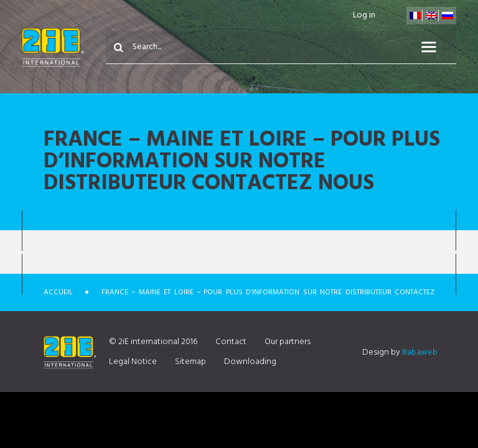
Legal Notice (133, 362)
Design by (400, 352)
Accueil (58, 292)
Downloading (250, 362)
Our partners (288, 342)
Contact (231, 342)
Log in (364, 15)
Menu (436, 47)
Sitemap (190, 362)
